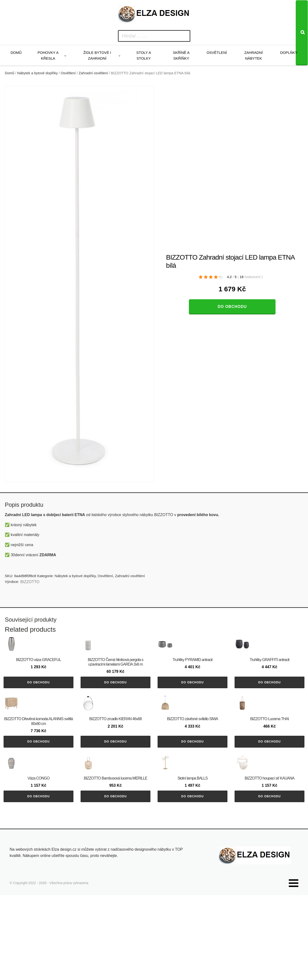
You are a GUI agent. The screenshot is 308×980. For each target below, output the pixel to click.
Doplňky (289, 53)
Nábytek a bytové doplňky (38, 73)
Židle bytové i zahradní (97, 55)
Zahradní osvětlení (93, 73)
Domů (16, 53)
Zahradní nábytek (253, 55)
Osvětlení (217, 53)
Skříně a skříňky (181, 55)
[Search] (302, 33)
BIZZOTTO (30, 582)
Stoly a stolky (144, 55)
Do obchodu (232, 307)
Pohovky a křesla (48, 55)
